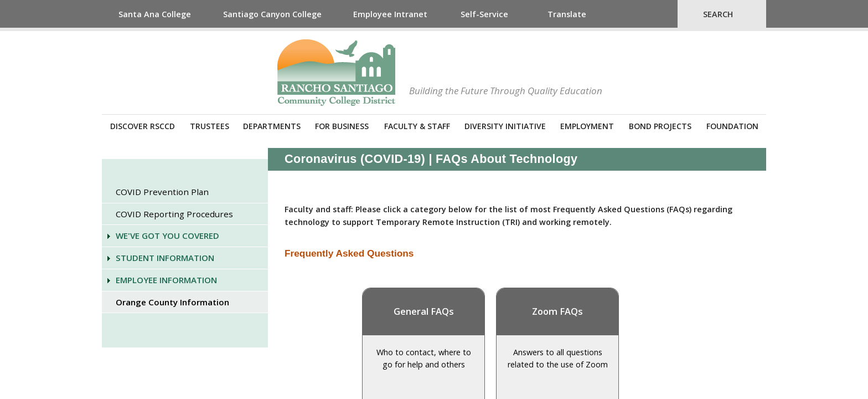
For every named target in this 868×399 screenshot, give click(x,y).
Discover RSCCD (143, 126)
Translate (567, 14)
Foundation (732, 126)
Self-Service (484, 14)
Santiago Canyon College (272, 14)
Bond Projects (660, 126)
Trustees (210, 126)
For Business (342, 126)
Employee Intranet (390, 14)
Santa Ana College (155, 14)
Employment (587, 126)
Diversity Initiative (505, 126)
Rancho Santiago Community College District (336, 73)
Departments (272, 126)
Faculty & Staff (417, 126)
